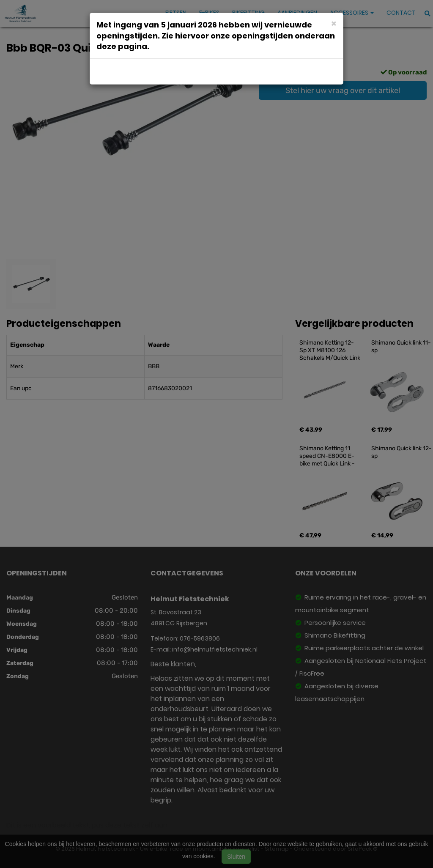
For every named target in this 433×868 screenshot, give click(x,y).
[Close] (334, 23)
